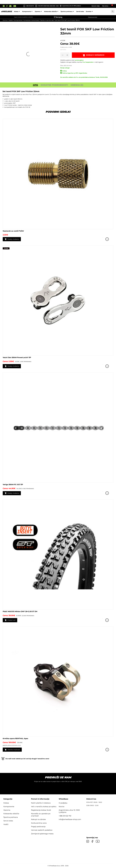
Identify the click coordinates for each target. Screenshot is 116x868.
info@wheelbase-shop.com (70, 820)
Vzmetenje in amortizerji (31, 20)
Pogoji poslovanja (38, 827)
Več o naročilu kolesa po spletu (44, 807)
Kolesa (17, 11)
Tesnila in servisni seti (47, 20)
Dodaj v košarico (95, 55)
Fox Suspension (88, 62)
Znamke (90, 11)
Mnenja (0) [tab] (77, 85)
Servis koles (80, 11)
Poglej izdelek (111, 239)
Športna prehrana (68, 11)
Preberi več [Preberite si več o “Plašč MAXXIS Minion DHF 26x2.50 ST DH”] (12, 620)
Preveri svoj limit (93, 17)
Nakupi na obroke (38, 820)
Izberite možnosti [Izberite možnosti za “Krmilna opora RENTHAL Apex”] (14, 750)
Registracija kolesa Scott (41, 810)
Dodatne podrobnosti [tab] (54, 85)
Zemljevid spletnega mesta (42, 834)
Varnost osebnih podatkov (42, 830)
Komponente (28, 11)
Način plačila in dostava (41, 803)
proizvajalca (79, 60)
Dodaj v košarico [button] (14, 239)
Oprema (39, 11)
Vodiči (6, 825)
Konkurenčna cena (39, 823)
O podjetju (63, 803)
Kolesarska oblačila (51, 11)
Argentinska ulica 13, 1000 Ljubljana (70, 6)
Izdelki (11, 20)
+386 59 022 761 (30, 6)
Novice (62, 807)
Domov (5, 20)
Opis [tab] (35, 85)
